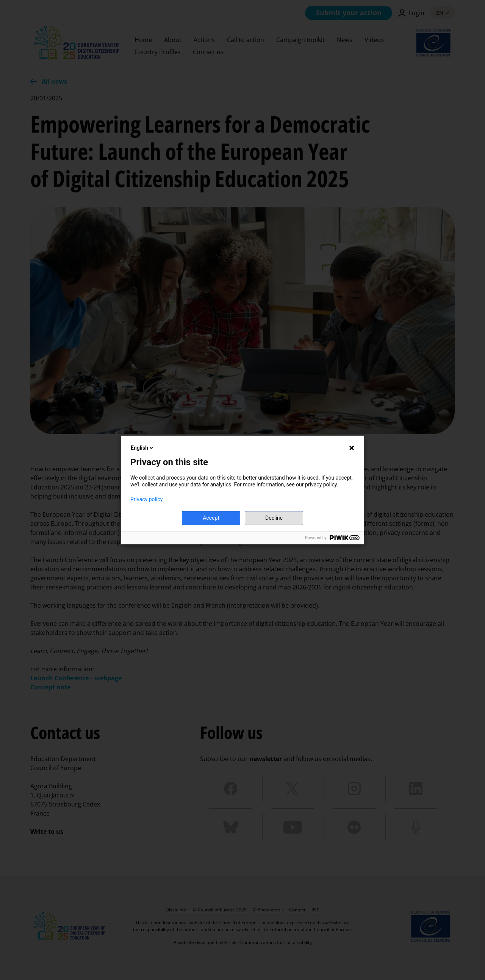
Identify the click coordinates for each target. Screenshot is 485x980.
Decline (274, 518)
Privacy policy (146, 499)
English (142, 448)
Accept (211, 518)
